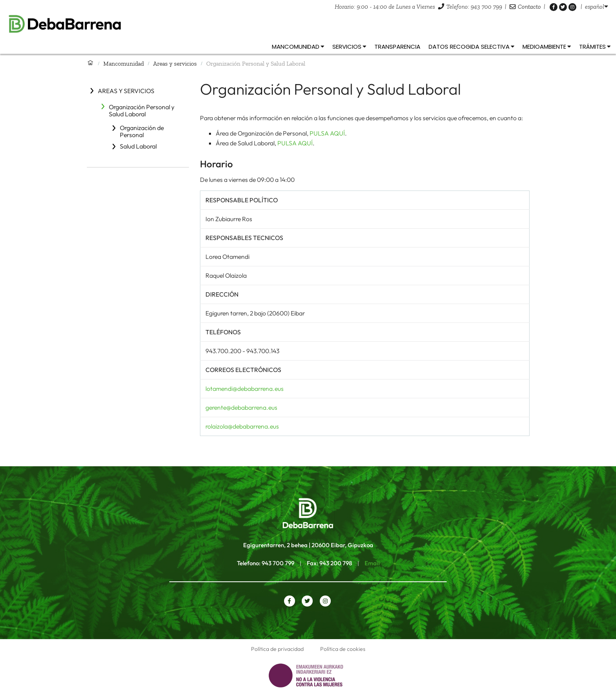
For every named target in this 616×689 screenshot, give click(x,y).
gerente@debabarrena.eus (241, 407)
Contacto (529, 6)
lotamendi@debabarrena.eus (245, 388)
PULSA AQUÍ (327, 133)
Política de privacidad (277, 649)
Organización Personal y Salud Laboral (142, 110)
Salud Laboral (138, 146)
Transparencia (397, 47)
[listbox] (597, 6)
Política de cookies (343, 649)
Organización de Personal (142, 131)
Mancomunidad (124, 63)
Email (372, 563)
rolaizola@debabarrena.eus (242, 426)
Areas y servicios (175, 63)
